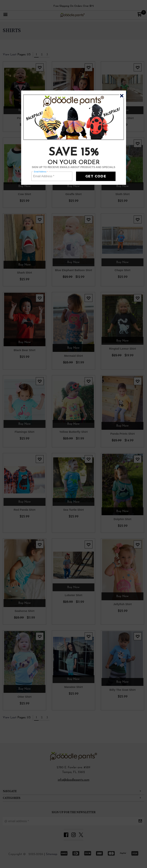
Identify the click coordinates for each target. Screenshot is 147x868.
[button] (122, 96)
